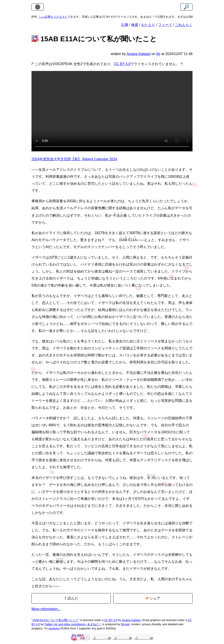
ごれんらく (184, 25)
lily (158, 54)
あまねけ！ (94, 624)
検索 (135, 25)
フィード (165, 25)
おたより (148, 25)
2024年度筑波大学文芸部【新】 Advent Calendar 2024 (74, 159)
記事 (125, 25)
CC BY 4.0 (122, 64)
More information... (46, 609)
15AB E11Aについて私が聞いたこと (55, 620)
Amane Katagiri (131, 620)
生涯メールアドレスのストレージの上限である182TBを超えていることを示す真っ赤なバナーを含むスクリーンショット (112, 111)
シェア (153, 598)
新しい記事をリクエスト (54, 17)
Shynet (125, 624)
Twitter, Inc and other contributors (65, 624)
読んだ (71, 598)
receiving (54, 628)
